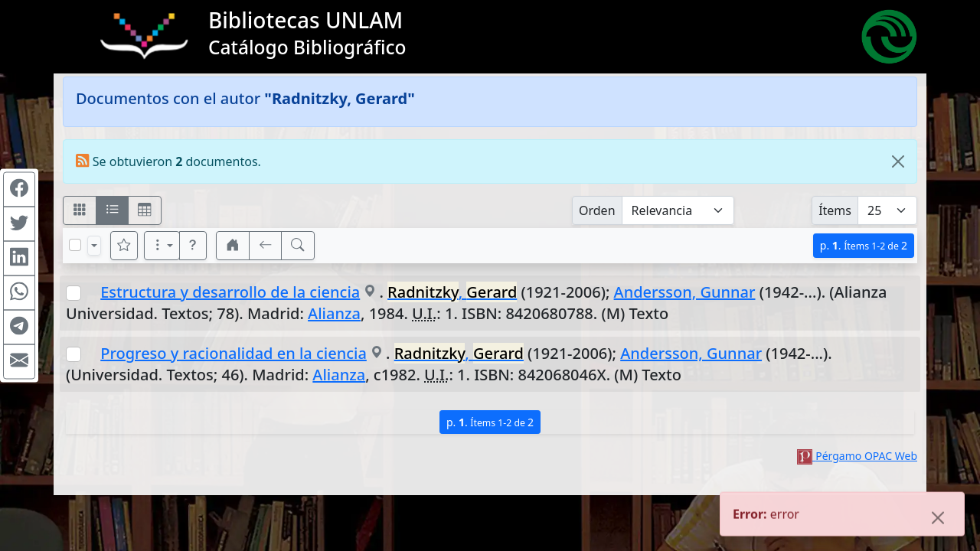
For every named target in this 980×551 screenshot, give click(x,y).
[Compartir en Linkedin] (19, 259)
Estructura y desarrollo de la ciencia (230, 292)
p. (864, 245)
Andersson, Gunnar (685, 292)
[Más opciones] (162, 246)
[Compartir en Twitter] (19, 224)
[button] (193, 246)
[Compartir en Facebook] (19, 190)
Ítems (835, 210)
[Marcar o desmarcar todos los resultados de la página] (75, 245)
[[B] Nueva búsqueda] (298, 246)
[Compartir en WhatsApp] (19, 293)
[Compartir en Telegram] (19, 328)
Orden (597, 210)
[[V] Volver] (266, 246)
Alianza (334, 313)
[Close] (898, 161)
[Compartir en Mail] (19, 362)
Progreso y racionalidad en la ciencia (234, 353)
